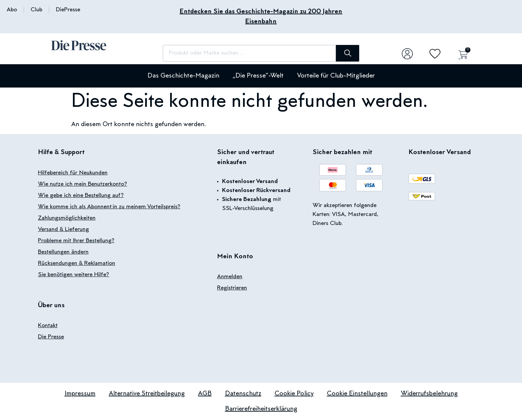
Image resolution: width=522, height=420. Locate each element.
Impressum (80, 394)
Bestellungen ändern (63, 252)
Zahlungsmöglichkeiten (67, 218)
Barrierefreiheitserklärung (261, 409)
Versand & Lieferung (63, 230)
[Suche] (348, 53)
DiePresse (68, 10)
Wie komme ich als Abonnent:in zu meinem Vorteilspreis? (109, 207)
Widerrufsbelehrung (429, 394)
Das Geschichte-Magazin (183, 76)
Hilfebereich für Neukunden (73, 173)
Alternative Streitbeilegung (147, 394)
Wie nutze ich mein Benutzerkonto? (83, 184)
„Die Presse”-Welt (258, 76)
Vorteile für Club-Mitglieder (336, 76)
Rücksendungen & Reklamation (77, 264)
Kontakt (48, 326)
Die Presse (51, 337)
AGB (205, 394)
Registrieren (232, 288)
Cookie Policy (294, 394)
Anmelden (230, 277)
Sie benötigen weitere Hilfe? (74, 275)
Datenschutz (243, 394)
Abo (12, 10)
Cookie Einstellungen (357, 394)
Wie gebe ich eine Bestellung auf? (81, 196)
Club (36, 10)
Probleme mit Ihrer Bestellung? (76, 241)
